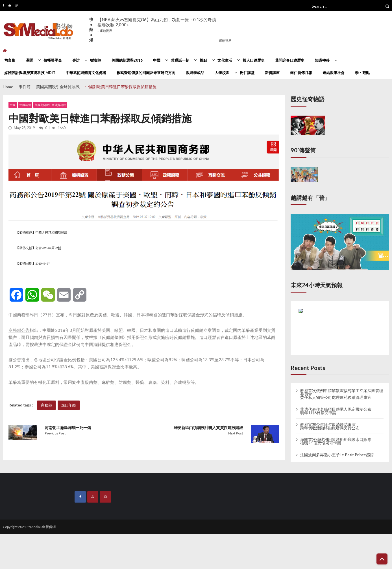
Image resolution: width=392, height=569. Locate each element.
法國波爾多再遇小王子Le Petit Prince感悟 (337, 455)
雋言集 (10, 60)
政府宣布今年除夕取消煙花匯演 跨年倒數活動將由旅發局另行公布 (330, 426)
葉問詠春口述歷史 (290, 60)
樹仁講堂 (247, 73)
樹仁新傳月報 (301, 73)
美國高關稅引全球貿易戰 (50, 105)
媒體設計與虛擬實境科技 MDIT (30, 73)
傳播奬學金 (53, 60)
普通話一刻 (180, 60)
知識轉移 (322, 60)
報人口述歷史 (254, 60)
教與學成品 (195, 73)
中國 (157, 60)
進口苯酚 (69, 405)
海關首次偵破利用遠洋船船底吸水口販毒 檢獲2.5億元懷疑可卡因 (336, 441)
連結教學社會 (334, 73)
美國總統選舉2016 (127, 60)
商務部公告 (19, 330)
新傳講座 (272, 73)
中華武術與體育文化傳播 (86, 73)
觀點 (203, 60)
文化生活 (225, 60)
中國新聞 (25, 105)
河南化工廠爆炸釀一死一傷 (68, 428)
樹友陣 (96, 60)
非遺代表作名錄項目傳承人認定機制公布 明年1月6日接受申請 (336, 411)
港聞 (29, 60)
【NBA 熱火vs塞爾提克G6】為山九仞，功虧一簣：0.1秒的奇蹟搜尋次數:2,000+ (157, 25)
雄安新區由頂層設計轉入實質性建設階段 (208, 428)
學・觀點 (362, 73)
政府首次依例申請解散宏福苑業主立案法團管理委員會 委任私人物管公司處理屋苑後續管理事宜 (342, 394)
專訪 (76, 60)
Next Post (236, 433)
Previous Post (55, 433)
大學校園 (222, 73)
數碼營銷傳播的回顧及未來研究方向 (146, 73)
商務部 (46, 405)
